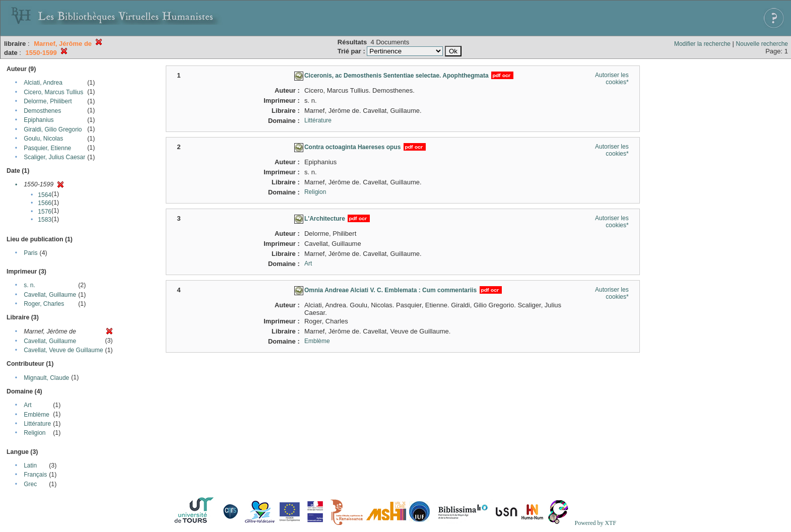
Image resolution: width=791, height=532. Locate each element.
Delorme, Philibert (48, 101)
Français (35, 475)
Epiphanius (39, 120)
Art (27, 405)
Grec (30, 484)
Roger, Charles (44, 304)
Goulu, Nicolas (43, 139)
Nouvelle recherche (762, 44)
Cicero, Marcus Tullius (53, 92)
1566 (45, 203)
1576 (45, 212)
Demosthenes (42, 111)
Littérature (37, 424)
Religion (35, 433)
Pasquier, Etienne (47, 148)
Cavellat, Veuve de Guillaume (63, 350)
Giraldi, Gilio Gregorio (53, 129)
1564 (45, 195)
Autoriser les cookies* (612, 79)
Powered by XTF (595, 523)
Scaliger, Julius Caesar (54, 157)
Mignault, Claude (46, 378)
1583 (45, 220)
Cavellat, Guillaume (50, 295)
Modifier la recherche (702, 44)
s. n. (29, 285)
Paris (30, 253)
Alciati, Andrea (43, 83)
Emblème (37, 415)
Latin (30, 465)
